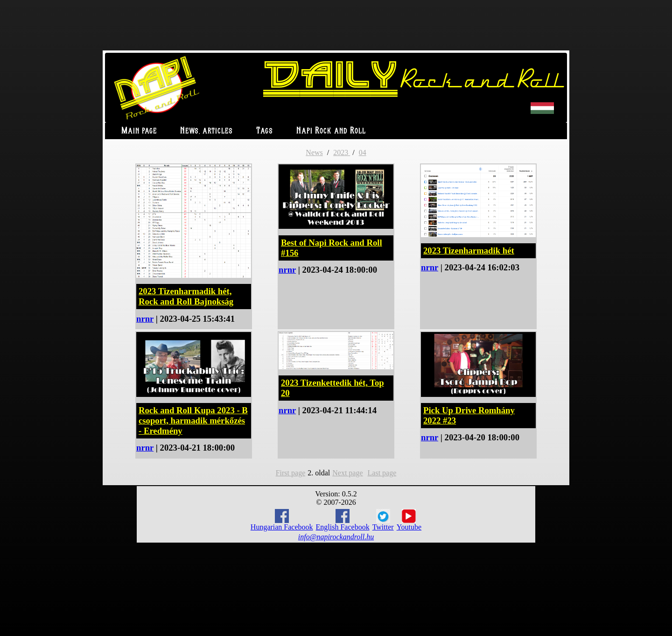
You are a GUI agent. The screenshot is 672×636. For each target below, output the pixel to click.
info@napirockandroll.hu (336, 537)
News (314, 152)
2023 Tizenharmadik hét (469, 251)
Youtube (409, 520)
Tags (265, 131)
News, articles (206, 131)
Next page (347, 473)
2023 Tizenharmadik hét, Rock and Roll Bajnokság (186, 296)
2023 (342, 152)
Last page (382, 473)
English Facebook (343, 520)
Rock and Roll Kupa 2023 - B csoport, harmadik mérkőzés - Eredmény (193, 420)
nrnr (145, 319)
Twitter (383, 520)
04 (363, 152)
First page (291, 473)
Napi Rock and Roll (331, 131)
